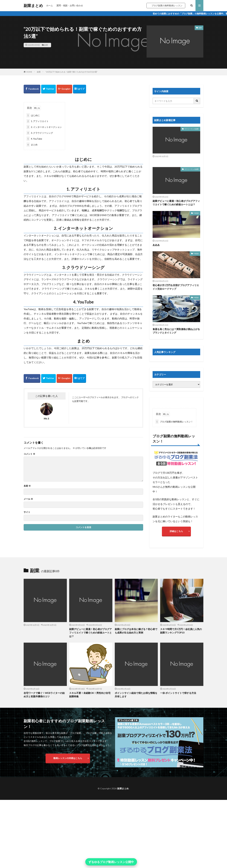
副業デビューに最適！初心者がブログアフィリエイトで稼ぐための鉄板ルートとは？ (176, 203)
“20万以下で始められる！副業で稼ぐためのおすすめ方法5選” (71, 72)
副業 (46, 45)
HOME (29, 72)
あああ (156, 245)
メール (28, 499)
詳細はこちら (176, 531)
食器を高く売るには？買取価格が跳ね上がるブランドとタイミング (176, 331)
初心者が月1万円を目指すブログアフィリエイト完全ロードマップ (176, 287)
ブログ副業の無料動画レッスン (167, 5)
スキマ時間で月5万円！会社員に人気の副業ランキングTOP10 (181, 661)
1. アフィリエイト (38, 121)
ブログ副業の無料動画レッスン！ (174, 422)
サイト (27, 512)
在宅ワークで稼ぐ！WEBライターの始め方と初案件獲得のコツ (44, 724)
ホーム (49, 5)
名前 (27, 486)
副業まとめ (33, 6)
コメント (29, 454)
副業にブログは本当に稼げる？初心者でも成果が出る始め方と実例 (136, 661)
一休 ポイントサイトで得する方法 (178, 723)
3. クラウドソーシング (40, 133)
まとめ (32, 145)
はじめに (33, 115)
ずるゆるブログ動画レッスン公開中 (111, 862)
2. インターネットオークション (44, 127)
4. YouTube (34, 139)
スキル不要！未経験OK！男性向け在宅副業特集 (90, 724)
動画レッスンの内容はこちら (68, 788)
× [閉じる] (140, 862)
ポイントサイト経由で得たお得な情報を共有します (136, 724)
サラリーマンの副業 (192, 129)
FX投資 (196, 213)
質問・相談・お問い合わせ (70, 5)
